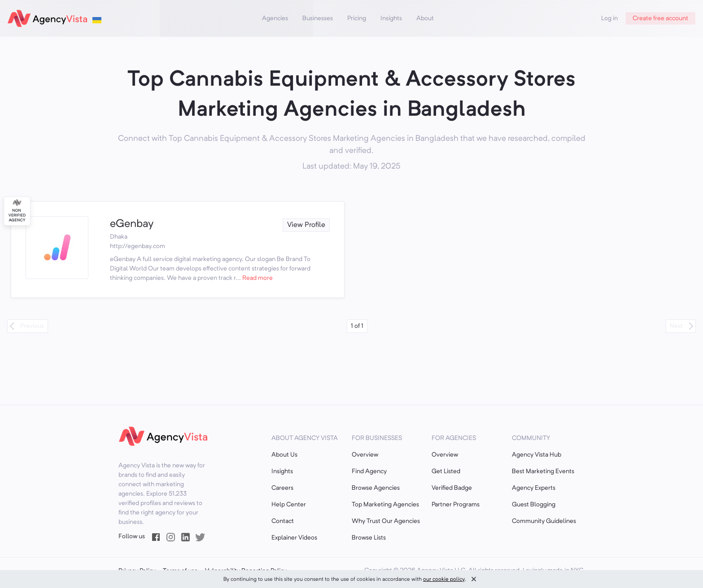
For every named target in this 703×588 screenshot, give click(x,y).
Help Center (289, 505)
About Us (284, 455)
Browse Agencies (376, 488)
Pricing (357, 18)
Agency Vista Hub (537, 455)
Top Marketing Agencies (385, 505)
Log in (609, 18)
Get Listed (446, 471)
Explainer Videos (294, 538)
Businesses (318, 18)
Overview (365, 455)
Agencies (275, 18)
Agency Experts (534, 488)
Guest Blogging (534, 505)
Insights (391, 18)
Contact (283, 521)
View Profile (306, 225)
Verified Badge (452, 488)
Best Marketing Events (543, 471)
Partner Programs (456, 505)
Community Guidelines (544, 521)
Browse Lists (369, 538)
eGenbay (132, 224)
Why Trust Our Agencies (386, 521)
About (425, 18)
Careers (282, 488)
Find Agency (369, 471)
